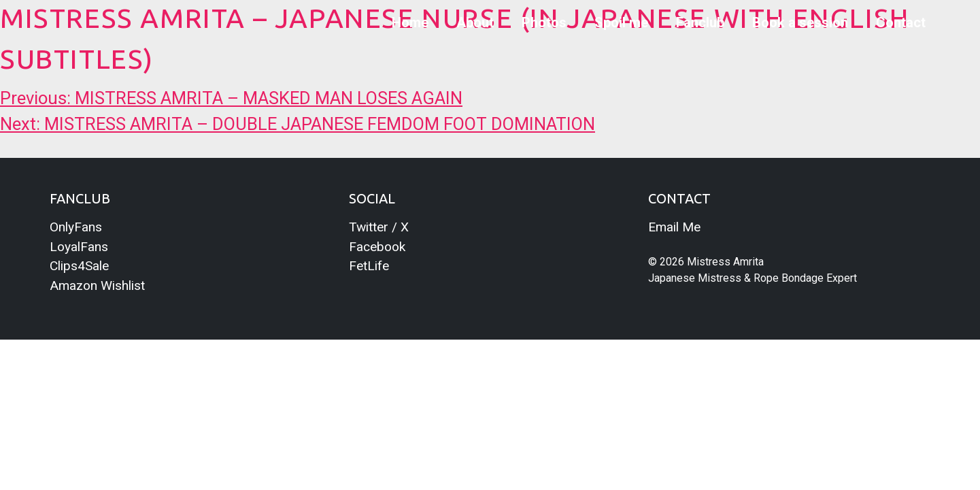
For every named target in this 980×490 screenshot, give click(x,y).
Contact (901, 22)
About (475, 22)
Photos (544, 22)
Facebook (377, 247)
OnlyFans (76, 227)
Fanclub (700, 22)
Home (410, 22)
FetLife (369, 266)
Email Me (674, 227)
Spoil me (621, 22)
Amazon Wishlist (97, 285)
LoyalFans (79, 247)
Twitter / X (379, 227)
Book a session (800, 22)
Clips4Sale (79, 266)
